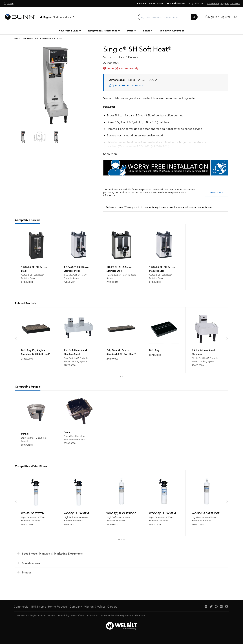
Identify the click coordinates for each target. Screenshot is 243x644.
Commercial (21, 607)
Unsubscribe (92, 616)
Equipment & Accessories (37, 38)
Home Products (58, 607)
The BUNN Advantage (172, 31)
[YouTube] (227, 607)
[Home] (9, 3)
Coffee (58, 38)
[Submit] (194, 17)
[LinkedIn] (221, 607)
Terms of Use (77, 616)
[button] (120, 376)
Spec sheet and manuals (126, 85)
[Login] (218, 17)
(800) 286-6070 (195, 3)
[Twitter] (211, 607)
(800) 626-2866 (156, 3)
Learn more (216, 192)
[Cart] (235, 17)
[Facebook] (206, 607)
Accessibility (63, 616)
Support (148, 31)
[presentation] (16, 339)
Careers (112, 607)
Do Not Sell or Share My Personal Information (123, 616)
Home (17, 38)
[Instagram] (216, 607)
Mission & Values (95, 607)
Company (76, 607)
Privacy (51, 616)
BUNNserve (39, 607)
